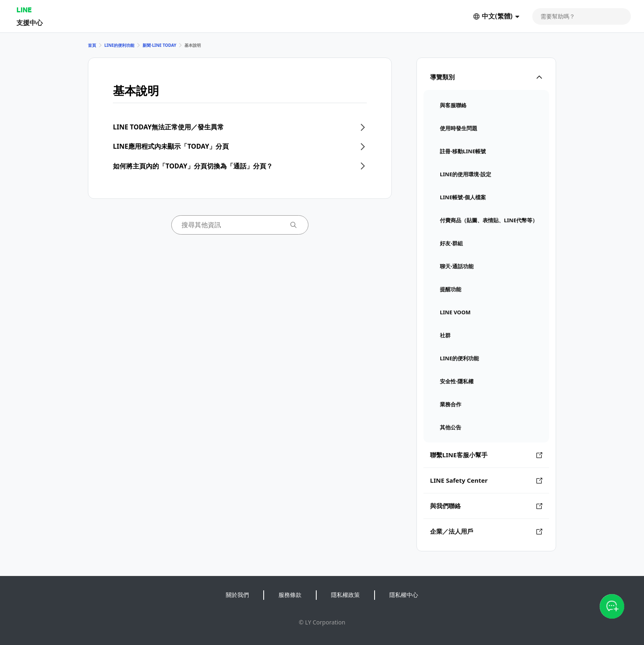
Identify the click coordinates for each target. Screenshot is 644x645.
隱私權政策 (345, 595)
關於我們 (237, 595)
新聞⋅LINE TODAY (159, 45)
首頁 (92, 45)
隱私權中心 (404, 595)
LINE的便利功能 (119, 45)
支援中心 (30, 22)
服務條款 (290, 595)
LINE (24, 10)
